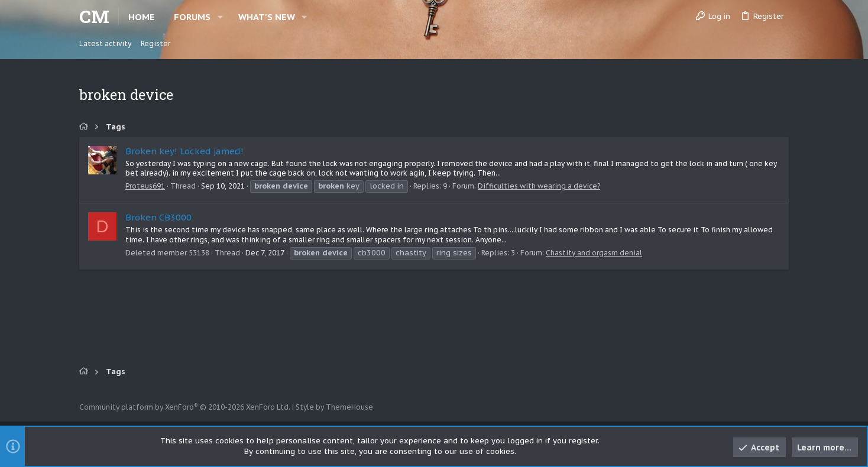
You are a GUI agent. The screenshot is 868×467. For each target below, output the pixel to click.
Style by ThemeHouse (334, 407)
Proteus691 (145, 186)
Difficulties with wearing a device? (539, 186)
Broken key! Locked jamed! (184, 151)
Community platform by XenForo (185, 407)
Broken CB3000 (158, 217)
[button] (220, 17)
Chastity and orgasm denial (594, 253)
